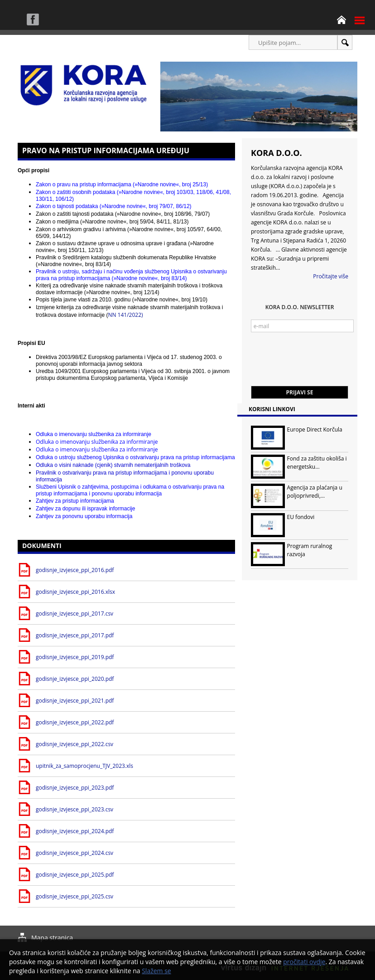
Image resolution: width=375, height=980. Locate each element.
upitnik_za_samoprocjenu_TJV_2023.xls (84, 766)
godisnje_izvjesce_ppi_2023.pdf (75, 788)
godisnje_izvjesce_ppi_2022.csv (75, 744)
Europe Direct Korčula (315, 429)
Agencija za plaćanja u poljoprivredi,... (315, 492)
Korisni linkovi (272, 409)
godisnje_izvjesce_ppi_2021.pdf (75, 701)
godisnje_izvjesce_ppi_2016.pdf (75, 570)
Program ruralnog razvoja (310, 550)
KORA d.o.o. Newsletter (300, 307)
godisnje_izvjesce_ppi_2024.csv (75, 853)
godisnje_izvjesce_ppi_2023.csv (75, 809)
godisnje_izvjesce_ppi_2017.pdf (75, 635)
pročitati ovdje (304, 962)
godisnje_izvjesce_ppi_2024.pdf (75, 831)
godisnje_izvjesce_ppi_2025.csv (75, 896)
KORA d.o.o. (276, 153)
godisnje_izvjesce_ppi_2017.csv (75, 614)
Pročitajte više (331, 276)
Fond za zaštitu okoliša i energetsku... (317, 463)
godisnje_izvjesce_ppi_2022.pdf (75, 722)
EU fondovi (301, 517)
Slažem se (156, 971)
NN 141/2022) (130, 311)
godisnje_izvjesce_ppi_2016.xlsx (75, 592)
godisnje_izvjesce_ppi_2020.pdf (75, 679)
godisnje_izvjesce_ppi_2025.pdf (75, 875)
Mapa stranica (52, 938)
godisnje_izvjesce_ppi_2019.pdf (75, 657)
